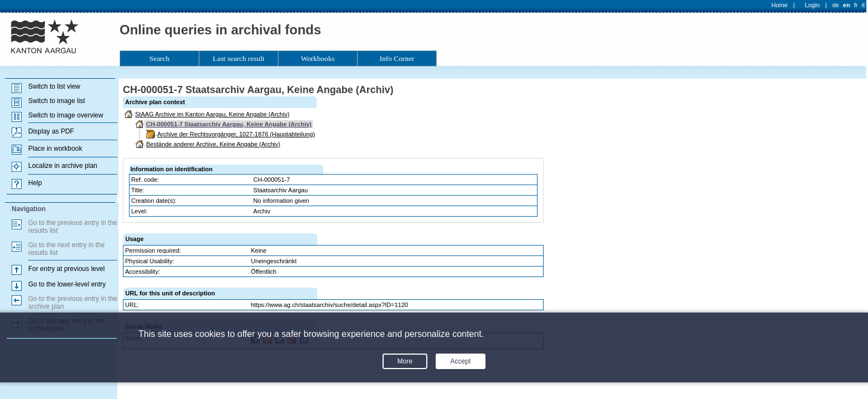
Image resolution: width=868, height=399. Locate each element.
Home (780, 5)
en (847, 5)
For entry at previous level (66, 269)
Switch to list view (54, 86)
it (864, 5)
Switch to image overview (66, 115)
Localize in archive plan (63, 166)
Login (812, 5)
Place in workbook (55, 149)
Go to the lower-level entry (67, 284)
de (835, 5)
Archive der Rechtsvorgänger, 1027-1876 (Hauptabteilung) (236, 134)
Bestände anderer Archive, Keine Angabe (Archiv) (213, 144)
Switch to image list (57, 101)
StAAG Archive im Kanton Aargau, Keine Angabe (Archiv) (212, 114)
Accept (461, 361)
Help (35, 183)
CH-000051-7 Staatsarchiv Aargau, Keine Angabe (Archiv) (229, 124)
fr (856, 5)
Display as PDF (51, 131)
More (405, 361)
